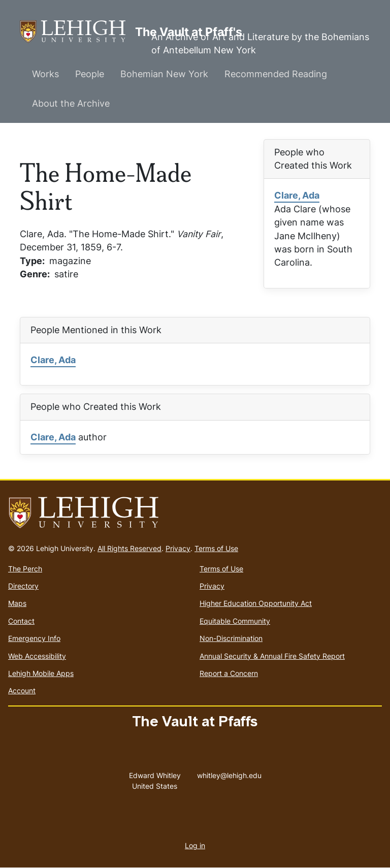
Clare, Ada (297, 195)
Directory (23, 586)
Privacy (178, 548)
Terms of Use (216, 548)
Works (45, 74)
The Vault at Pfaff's (77, 32)
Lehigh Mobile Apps (41, 673)
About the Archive (71, 103)
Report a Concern (229, 673)
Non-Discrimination (231, 638)
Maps (17, 603)
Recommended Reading (276, 74)
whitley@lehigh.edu (229, 773)
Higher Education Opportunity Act (256, 603)
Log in (195, 845)
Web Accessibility (37, 656)
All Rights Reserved (129, 548)
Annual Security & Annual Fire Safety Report (272, 656)
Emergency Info (34, 638)
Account (22, 690)
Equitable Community (235, 621)
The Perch (25, 569)
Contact (21, 621)
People (90, 74)
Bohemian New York (164, 74)
